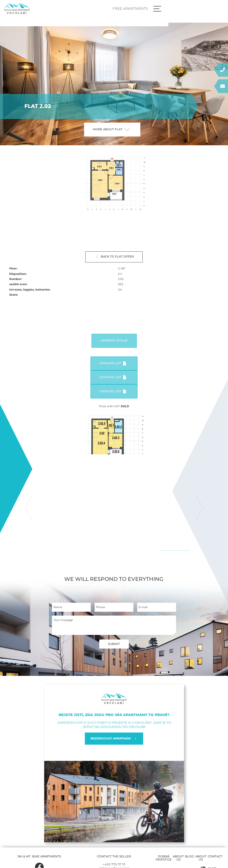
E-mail (143, 607)
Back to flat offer (115, 257)
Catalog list (113, 363)
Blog (190, 857)
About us (178, 858)
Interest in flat (114, 341)
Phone (101, 607)
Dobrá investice (164, 858)
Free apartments (188, 8)
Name (58, 607)
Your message (63, 620)
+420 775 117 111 (114, 865)
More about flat (111, 129)
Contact (215, 857)
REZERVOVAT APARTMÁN (114, 739)
